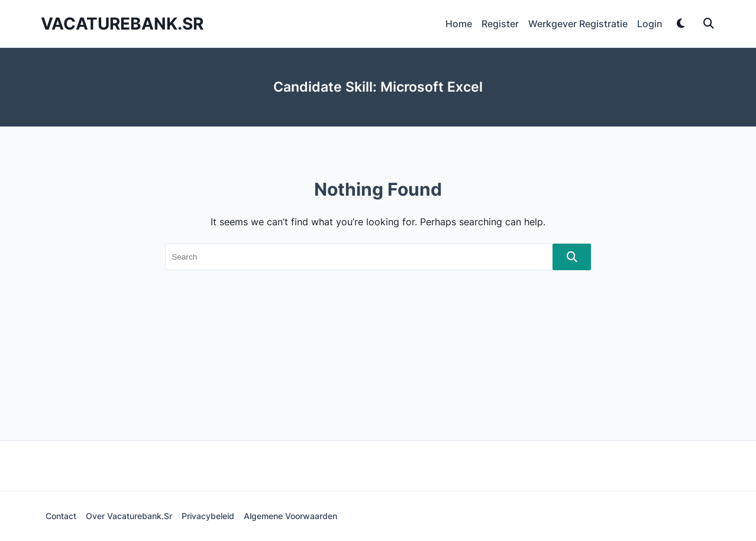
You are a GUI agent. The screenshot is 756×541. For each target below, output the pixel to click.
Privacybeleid (208, 516)
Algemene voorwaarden (290, 516)
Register (500, 24)
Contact (61, 516)
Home (459, 24)
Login (650, 24)
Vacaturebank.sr (122, 24)
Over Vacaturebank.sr (129, 516)
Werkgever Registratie (578, 24)
